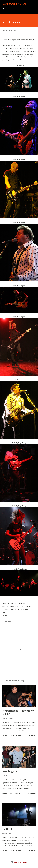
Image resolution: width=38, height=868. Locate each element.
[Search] (29, 4)
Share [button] (5, 616)
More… (5, 9)
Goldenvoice (8, 609)
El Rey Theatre (25, 606)
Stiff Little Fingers (21, 609)
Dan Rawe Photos (14, 4)
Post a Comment (16, 736)
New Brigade (10, 771)
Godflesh (7, 829)
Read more (31, 736)
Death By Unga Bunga (11, 606)
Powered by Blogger (19, 862)
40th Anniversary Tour (17, 603)
